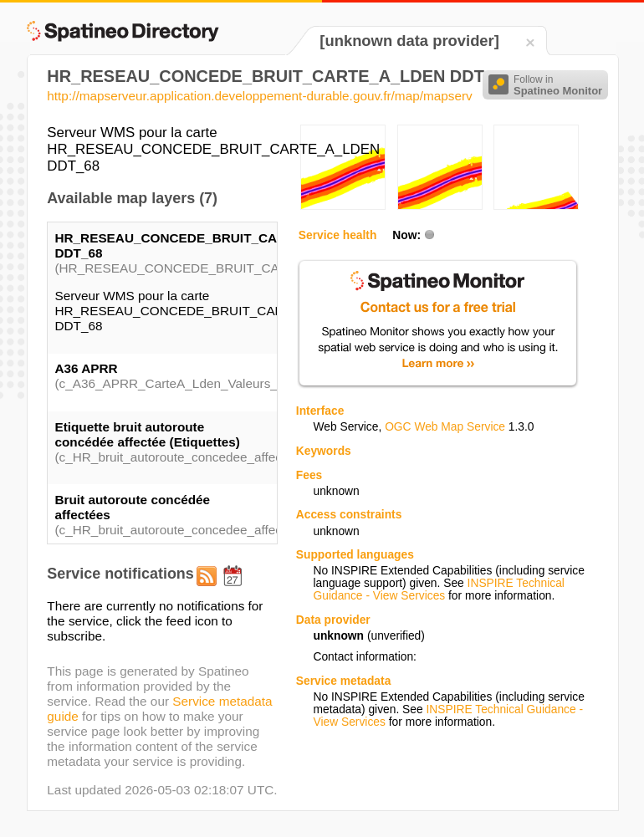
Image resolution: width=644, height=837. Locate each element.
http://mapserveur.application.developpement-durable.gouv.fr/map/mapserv (259, 96)
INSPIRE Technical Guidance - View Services (438, 589)
